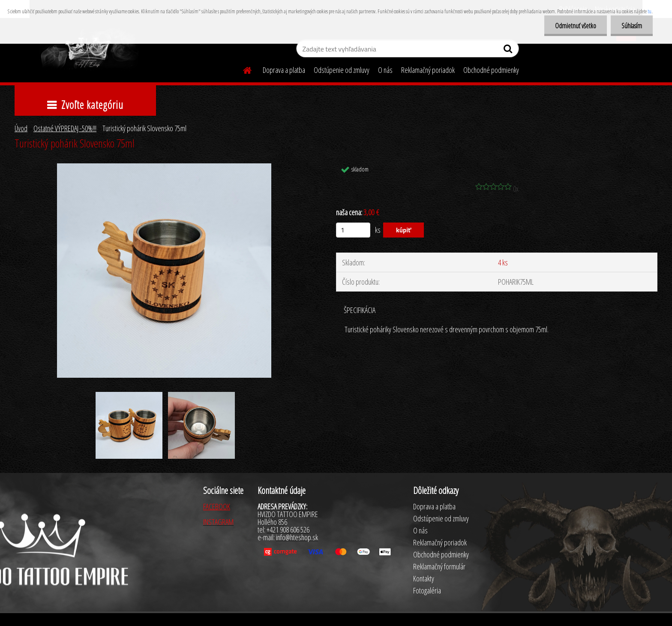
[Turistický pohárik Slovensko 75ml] (164, 167)
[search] (509, 51)
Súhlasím (632, 26)
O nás (385, 70)
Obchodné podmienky (491, 70)
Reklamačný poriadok (428, 70)
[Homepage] (242, 69)
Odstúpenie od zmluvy (342, 70)
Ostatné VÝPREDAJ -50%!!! (65, 128)
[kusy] (353, 230)
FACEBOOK (217, 506)
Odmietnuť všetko (576, 26)
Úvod (21, 128)
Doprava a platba (284, 70)
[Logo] (88, 50)
